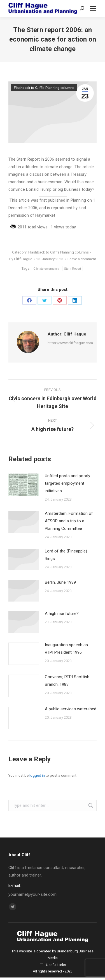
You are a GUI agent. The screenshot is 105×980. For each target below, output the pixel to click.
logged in (37, 775)
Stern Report (73, 269)
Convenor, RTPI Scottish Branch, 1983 (67, 681)
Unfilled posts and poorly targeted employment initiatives (67, 483)
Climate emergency (46, 269)
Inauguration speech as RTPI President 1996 (66, 649)
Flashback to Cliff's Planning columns (44, 88)
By (21, 259)
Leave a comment (82, 259)
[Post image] (24, 485)
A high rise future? (62, 614)
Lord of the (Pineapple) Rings (66, 555)
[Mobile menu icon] (93, 8)
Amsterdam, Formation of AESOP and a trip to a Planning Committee (69, 521)
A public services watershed (71, 709)
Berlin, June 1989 (60, 582)
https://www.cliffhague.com (70, 343)
